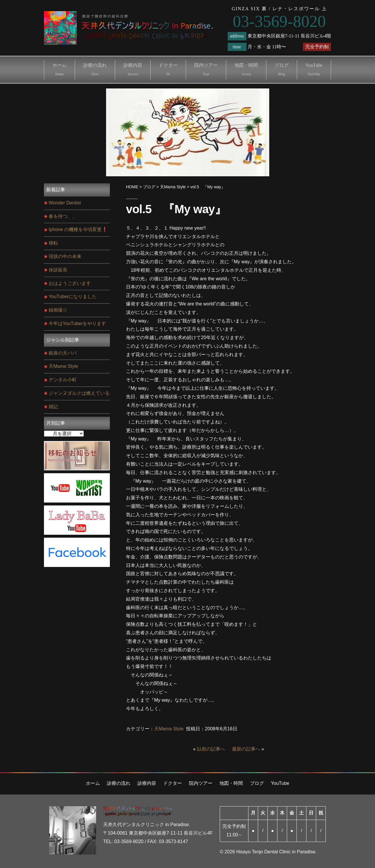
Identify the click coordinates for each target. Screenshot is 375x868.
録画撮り (58, 310)
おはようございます (70, 283)
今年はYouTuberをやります (77, 323)
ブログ (282, 69)
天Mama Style (169, 729)
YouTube (314, 69)
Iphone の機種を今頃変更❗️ (78, 229)
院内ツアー (206, 69)
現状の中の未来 (65, 256)
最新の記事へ (246, 749)
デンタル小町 (63, 380)
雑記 (53, 407)
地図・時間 (246, 69)
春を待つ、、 (63, 216)
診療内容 (133, 69)
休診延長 (58, 270)
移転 (53, 243)
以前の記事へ (211, 749)
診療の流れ (95, 69)
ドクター (168, 69)
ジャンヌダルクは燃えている (79, 393)
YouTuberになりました (73, 297)
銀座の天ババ (63, 353)
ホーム (59, 69)
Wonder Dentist (65, 203)
